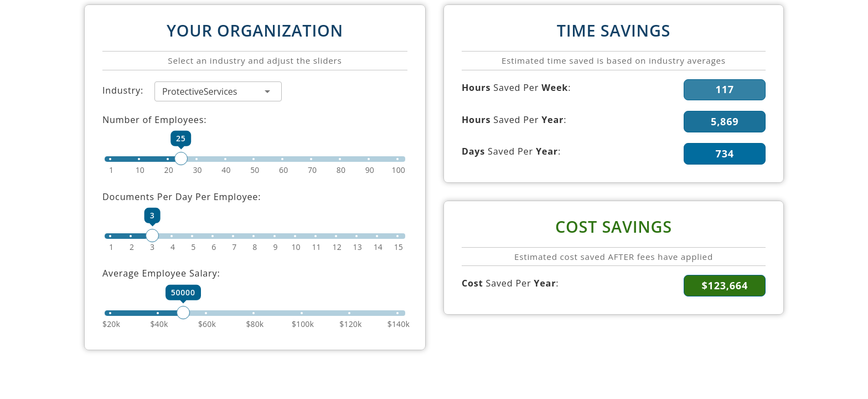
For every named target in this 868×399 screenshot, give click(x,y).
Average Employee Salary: (161, 273)
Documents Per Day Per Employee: (182, 197)
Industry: (123, 90)
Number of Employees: (154, 120)
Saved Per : (516, 88)
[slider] (255, 159)
